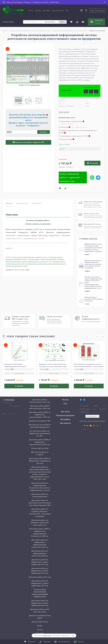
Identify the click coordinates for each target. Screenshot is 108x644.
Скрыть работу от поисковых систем (71, 121)
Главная (5, 31)
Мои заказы (65, 412)
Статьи (40, 629)
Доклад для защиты (66, 139)
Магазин (65, 400)
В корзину (92, 163)
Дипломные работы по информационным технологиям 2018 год (40, 553)
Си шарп (27, 270)
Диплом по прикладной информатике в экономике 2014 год (70, 31)
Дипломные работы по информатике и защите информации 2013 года (40, 603)
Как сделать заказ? (58, 11)
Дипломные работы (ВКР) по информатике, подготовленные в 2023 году (40, 415)
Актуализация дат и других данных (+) (74, 136)
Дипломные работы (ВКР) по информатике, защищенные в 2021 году (40, 461)
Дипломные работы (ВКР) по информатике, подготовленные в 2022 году (40, 442)
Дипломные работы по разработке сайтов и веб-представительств (40, 523)
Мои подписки (65, 423)
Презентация (64, 127)
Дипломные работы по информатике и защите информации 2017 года (40, 562)
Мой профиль (65, 419)
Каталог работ (9, 22)
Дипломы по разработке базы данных (16, 266)
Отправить (44, 132)
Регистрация (100, 11)
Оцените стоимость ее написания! (38, 224)
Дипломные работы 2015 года (40, 577)
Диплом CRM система (40, 622)
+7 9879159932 (9, 400)
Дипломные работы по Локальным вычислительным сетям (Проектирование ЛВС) (40, 503)
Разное (40, 626)
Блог (65, 404)
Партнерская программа (65, 415)
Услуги (31, 11)
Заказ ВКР (46, 11)
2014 (16, 270)
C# (19, 270)
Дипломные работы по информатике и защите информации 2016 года (40, 571)
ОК (73, 635)
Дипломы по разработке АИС (40, 421)
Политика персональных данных (92, 421)
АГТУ (22, 270)
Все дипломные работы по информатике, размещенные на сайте (40, 433)
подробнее (9, 248)
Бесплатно (40, 633)
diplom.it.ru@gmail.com (12, 414)
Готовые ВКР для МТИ (40, 448)
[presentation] (97, 337)
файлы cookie (47, 635)
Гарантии (38, 11)
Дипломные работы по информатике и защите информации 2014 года (30, 31)
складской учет (10, 270)
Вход (92, 11)
